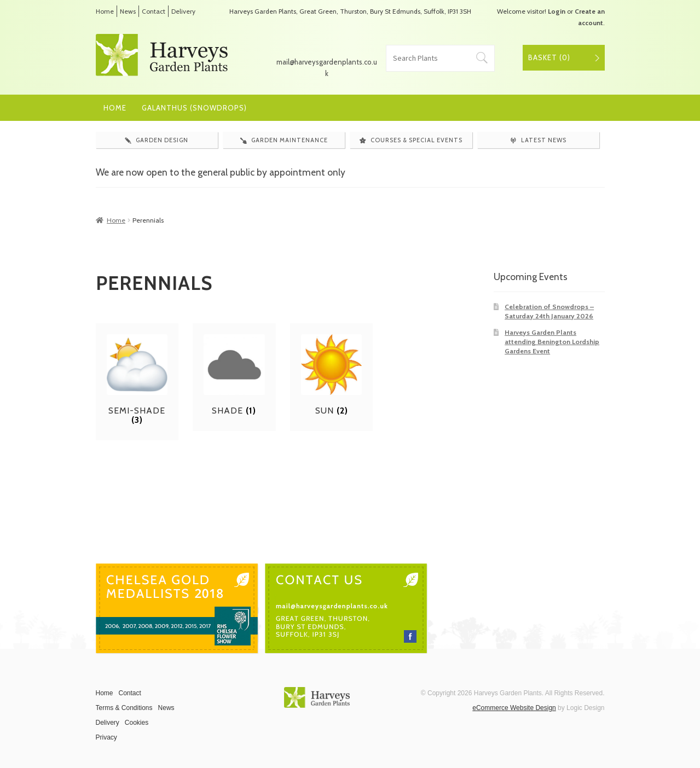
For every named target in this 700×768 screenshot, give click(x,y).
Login (557, 11)
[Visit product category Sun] (332, 375)
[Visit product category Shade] (234, 375)
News (128, 11)
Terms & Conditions (124, 708)
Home (105, 11)
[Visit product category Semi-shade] (137, 379)
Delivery (183, 11)
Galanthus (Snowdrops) (194, 108)
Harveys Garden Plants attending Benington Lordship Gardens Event (552, 342)
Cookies (137, 723)
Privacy (106, 737)
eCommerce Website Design (514, 708)
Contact (154, 11)
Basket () (549, 57)
